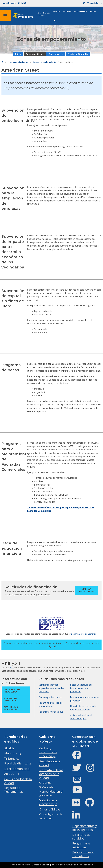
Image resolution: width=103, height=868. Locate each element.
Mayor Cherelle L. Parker (43, 14)
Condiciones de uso (20, 865)
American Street (35, 54)
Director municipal (17, 769)
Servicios (56, 11)
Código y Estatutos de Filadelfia (48, 752)
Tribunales (12, 759)
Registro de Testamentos (14, 790)
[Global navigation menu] (5, 16)
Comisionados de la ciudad (18, 781)
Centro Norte (56, 54)
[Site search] (55, 21)
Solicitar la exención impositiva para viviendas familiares (51, 688)
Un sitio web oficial (14, 3)
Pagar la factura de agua (51, 712)
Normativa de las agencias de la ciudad (51, 774)
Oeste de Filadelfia (78, 54)
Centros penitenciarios (50, 697)
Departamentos (81, 11)
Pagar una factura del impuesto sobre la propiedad (81, 688)
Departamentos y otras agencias (84, 828)
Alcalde (9, 748)
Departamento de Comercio (84, 634)
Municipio (12, 753)
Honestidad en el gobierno (51, 793)
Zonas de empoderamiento (45, 62)
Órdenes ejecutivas (46, 785)
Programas (67, 11)
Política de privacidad (67, 865)
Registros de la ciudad (50, 763)
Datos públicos (50, 809)
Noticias (93, 11)
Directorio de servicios (81, 837)
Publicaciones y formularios (83, 854)
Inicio (18, 54)
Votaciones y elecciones (48, 802)
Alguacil (10, 774)
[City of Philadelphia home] (25, 16)
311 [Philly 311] (12, 668)
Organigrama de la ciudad (51, 816)
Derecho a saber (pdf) (43, 865)
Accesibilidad (86, 865)
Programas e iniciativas (18, 62)
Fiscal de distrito (16, 763)
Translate (93, 3)
